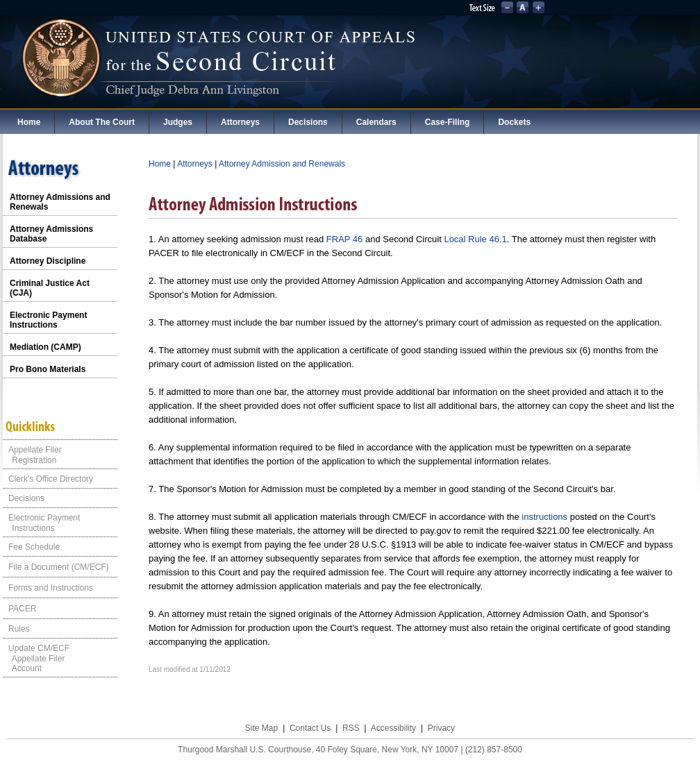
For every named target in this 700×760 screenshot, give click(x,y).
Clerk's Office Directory (51, 479)
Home (29, 122)
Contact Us (310, 728)
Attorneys (240, 122)
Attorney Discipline (48, 261)
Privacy (441, 728)
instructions (544, 517)
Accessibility (393, 728)
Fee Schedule (34, 547)
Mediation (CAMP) (45, 347)
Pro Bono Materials (48, 369)
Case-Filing (448, 122)
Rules (19, 629)
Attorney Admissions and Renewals (60, 202)
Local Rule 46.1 (475, 239)
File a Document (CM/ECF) (59, 567)
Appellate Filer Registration (32, 455)
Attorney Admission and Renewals (282, 164)
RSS (351, 728)
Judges (178, 122)
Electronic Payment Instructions (48, 320)
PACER (22, 609)
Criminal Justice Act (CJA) (50, 288)
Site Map (261, 728)
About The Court (102, 122)
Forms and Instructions (51, 588)
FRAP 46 (345, 239)
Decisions (308, 122)
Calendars (376, 122)
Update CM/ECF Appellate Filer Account (36, 658)
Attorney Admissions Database (51, 234)
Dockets (514, 122)
